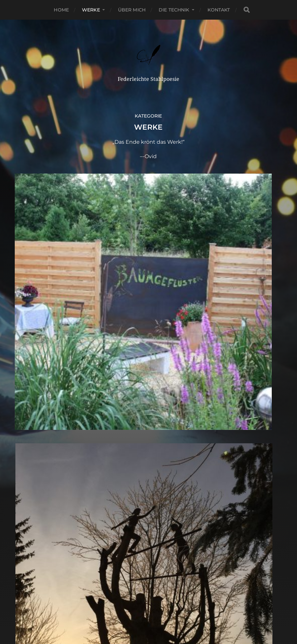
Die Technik (174, 10)
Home (61, 10)
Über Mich (132, 10)
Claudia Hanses (161, 601)
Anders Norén (163, 617)
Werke (91, 10)
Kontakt (219, 10)
